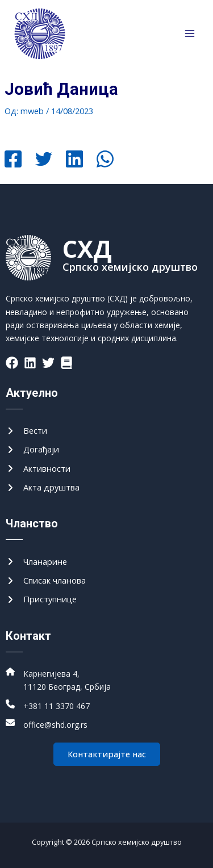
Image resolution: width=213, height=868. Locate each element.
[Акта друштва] (43, 487)
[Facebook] (13, 160)
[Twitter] (44, 160)
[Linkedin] (74, 160)
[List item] (12, 363)
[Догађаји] (32, 449)
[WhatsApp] (105, 160)
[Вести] (26, 431)
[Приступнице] (41, 599)
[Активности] (38, 469)
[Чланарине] (36, 562)
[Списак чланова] (46, 580)
